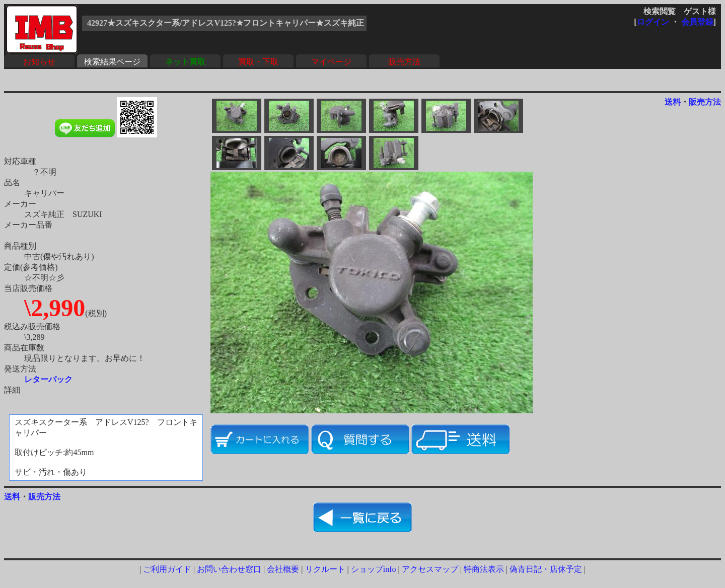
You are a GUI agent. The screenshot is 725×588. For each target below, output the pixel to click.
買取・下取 (258, 62)
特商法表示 (484, 569)
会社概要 (283, 569)
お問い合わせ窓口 (229, 569)
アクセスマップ (430, 569)
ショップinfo (374, 569)
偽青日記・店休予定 (546, 569)
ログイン (653, 22)
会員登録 (697, 22)
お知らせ (39, 62)
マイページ (331, 62)
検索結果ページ (112, 62)
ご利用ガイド (167, 569)
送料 (673, 102)
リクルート (325, 569)
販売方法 (404, 62)
